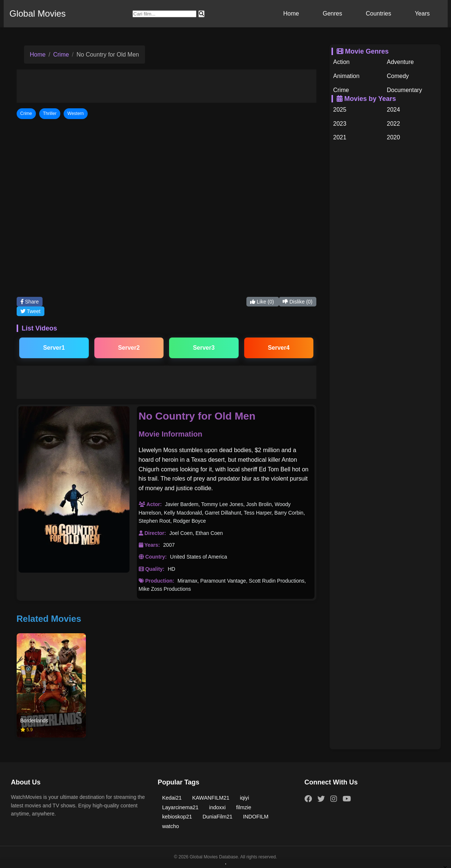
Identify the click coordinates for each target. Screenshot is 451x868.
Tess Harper (258, 513)
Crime (61, 55)
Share (30, 302)
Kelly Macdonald (183, 513)
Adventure (400, 62)
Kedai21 (172, 798)
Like (263, 302)
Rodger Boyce (190, 521)
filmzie (244, 807)
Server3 (204, 348)
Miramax (188, 581)
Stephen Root (155, 521)
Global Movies (38, 13)
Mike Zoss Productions (165, 589)
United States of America (199, 557)
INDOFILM (256, 817)
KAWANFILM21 (211, 798)
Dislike (297, 302)
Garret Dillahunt (223, 513)
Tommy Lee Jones (222, 504)
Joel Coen (181, 533)
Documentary (405, 90)
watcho (171, 826)
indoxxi (217, 807)
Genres (332, 13)
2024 (394, 110)
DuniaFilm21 (217, 817)
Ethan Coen (209, 533)
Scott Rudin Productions (277, 581)
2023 (340, 124)
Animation (346, 76)
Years (422, 13)
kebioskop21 (177, 817)
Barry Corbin (289, 513)
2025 (340, 110)
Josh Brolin (259, 504)
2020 (394, 137)
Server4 (279, 348)
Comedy (398, 76)
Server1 (54, 348)
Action (341, 62)
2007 (169, 545)
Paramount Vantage (223, 581)
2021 (340, 137)
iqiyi (244, 798)
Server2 (129, 348)
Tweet (31, 311)
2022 (394, 124)
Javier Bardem (182, 504)
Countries (378, 13)
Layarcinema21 (180, 807)
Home (291, 13)
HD (171, 569)
